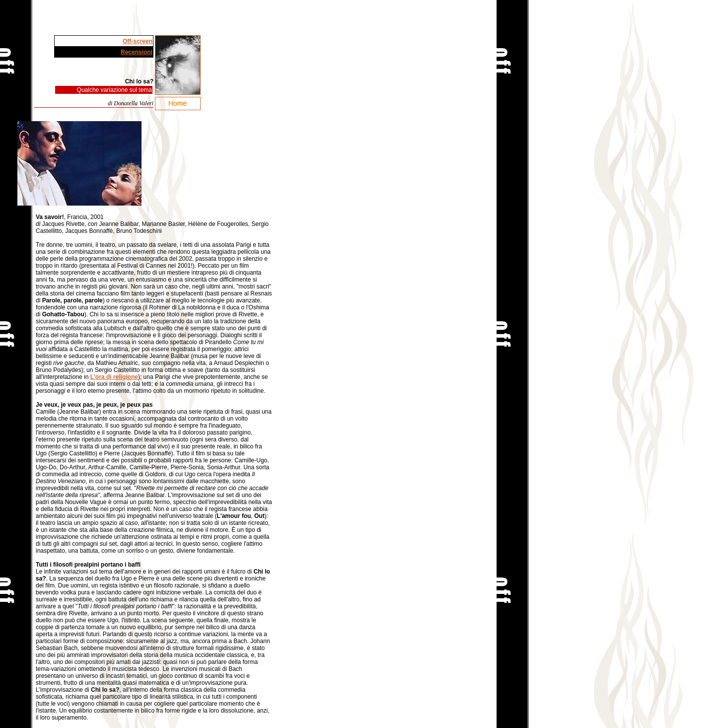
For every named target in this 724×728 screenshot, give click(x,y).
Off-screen (138, 41)
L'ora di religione (114, 377)
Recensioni (137, 52)
